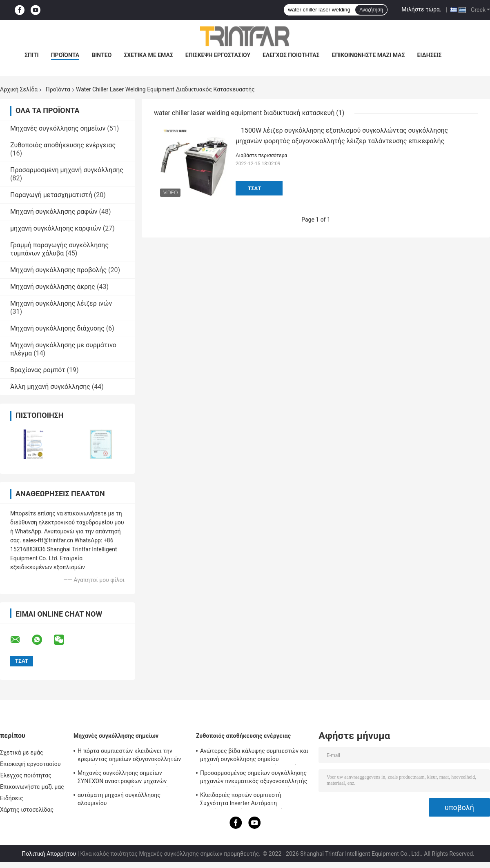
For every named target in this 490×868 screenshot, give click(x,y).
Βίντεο (101, 55)
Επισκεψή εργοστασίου (218, 55)
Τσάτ (254, 188)
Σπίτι (32, 55)
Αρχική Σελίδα (19, 89)
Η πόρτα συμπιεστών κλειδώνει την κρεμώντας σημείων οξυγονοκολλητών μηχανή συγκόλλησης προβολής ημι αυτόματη (129, 756)
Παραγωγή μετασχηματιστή (51, 195)
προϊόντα (65, 55)
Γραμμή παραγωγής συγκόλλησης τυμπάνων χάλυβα (59, 249)
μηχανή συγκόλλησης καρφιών (56, 228)
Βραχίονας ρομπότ (38, 370)
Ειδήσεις (429, 55)
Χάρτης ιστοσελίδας (27, 810)
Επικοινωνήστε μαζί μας (369, 55)
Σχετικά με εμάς (148, 55)
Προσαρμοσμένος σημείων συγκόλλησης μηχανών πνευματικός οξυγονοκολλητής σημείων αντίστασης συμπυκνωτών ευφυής (254, 778)
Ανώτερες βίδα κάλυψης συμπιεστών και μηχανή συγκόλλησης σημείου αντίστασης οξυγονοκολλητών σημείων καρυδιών (254, 756)
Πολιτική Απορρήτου (49, 854)
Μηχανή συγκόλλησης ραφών (54, 212)
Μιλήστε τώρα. (421, 9)
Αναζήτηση (371, 10)
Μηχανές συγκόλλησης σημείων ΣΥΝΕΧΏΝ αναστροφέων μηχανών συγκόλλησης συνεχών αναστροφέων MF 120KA (132, 778)
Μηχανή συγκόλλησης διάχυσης (57, 328)
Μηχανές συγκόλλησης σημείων (58, 128)
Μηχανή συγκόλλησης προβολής (58, 270)
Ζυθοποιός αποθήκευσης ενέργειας (63, 145)
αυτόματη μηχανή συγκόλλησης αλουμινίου (119, 799)
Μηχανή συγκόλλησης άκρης (53, 287)
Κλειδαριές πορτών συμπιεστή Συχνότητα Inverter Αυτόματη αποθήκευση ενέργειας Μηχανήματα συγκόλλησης (248, 800)
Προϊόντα (58, 89)
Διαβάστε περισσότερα (261, 155)
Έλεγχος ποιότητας (291, 55)
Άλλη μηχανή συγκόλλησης (50, 387)
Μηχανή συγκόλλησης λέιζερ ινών (61, 303)
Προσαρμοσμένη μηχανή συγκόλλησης (67, 170)
